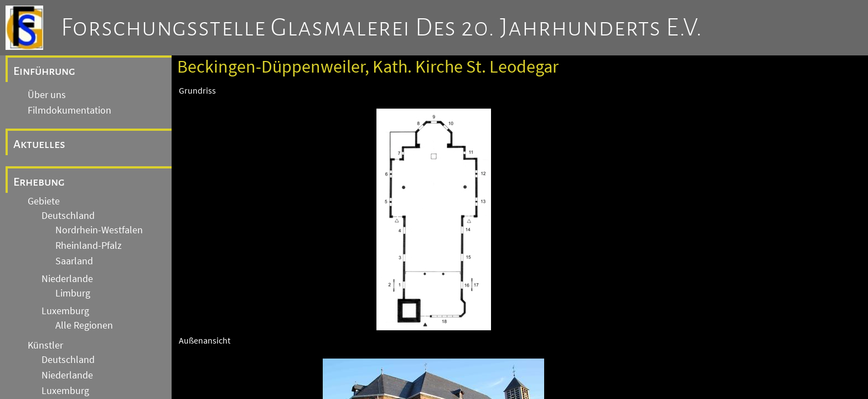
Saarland (74, 261)
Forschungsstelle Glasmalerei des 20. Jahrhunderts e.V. (382, 28)
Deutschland (68, 216)
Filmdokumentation (69, 110)
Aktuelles (39, 144)
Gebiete (44, 201)
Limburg (73, 293)
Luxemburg (65, 311)
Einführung (44, 71)
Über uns (47, 95)
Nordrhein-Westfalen (99, 230)
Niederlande (67, 279)
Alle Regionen (84, 325)
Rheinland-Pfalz (89, 245)
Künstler (45, 345)
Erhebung (39, 182)
